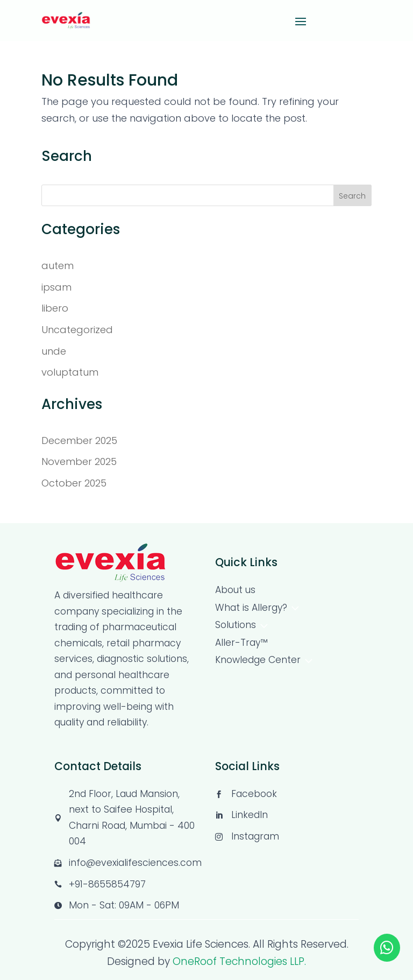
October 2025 (74, 483)
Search (352, 196)
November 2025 (79, 461)
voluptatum (70, 372)
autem (58, 266)
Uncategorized (77, 330)
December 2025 (79, 440)
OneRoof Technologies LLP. (239, 961)
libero (55, 308)
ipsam (56, 287)
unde (54, 351)
